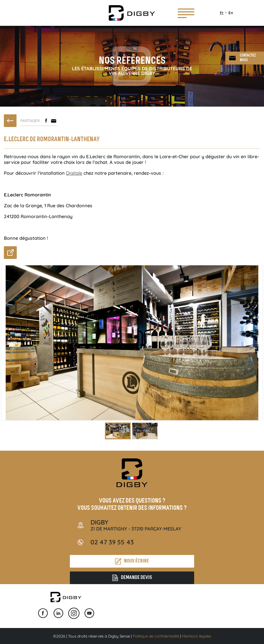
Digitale (74, 173)
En (231, 13)
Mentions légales (197, 636)
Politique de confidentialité (156, 636)
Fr (222, 13)
